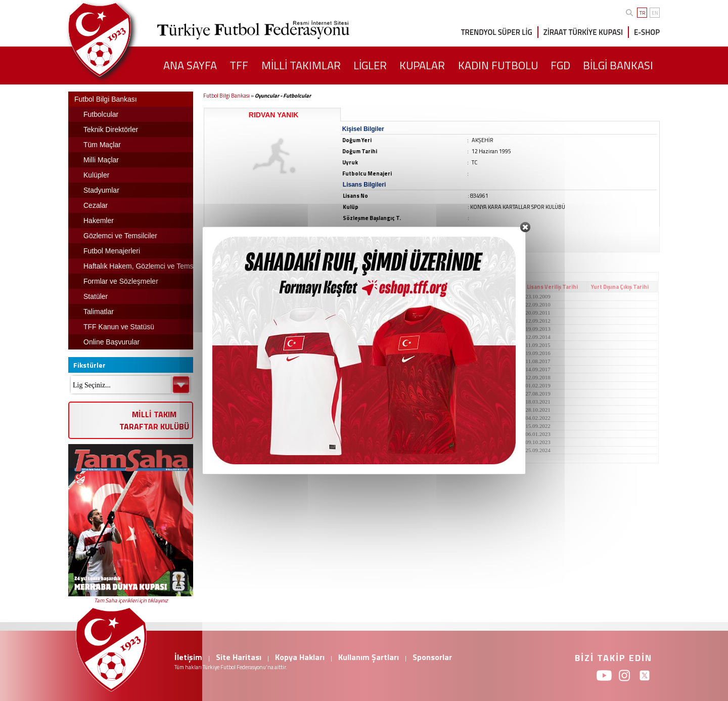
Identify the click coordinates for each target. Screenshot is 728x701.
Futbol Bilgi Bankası (226, 96)
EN (655, 13)
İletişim (188, 657)
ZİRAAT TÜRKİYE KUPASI (583, 32)
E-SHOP (647, 32)
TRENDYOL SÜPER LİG (497, 32)
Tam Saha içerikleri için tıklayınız (131, 600)
